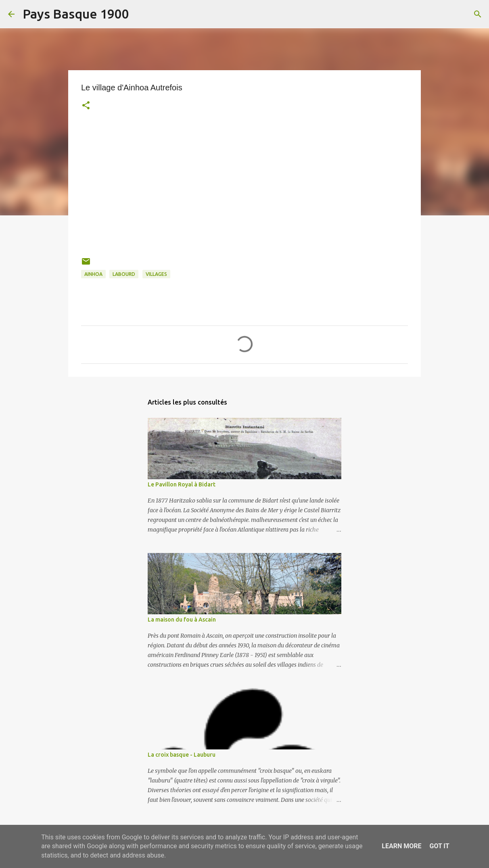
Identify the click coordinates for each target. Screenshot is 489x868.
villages (156, 274)
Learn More (401, 846)
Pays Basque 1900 (76, 14)
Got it (439, 846)
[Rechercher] (140, 14)
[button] (86, 106)
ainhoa (93, 274)
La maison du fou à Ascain (182, 620)
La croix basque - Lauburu (182, 755)
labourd (124, 274)
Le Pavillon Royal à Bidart (182, 484)
